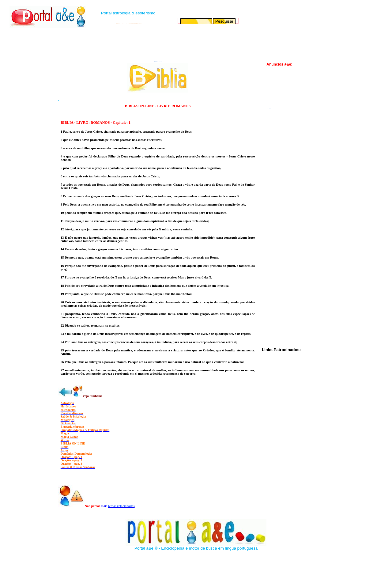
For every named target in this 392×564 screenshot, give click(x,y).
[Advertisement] (195, 43)
